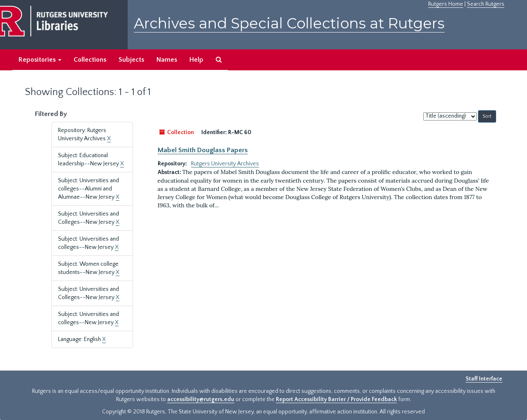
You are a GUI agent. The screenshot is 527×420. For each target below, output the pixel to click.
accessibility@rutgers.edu (201, 399)
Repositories (40, 60)
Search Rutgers (486, 4)
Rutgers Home (446, 4)
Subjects (131, 60)
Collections (90, 60)
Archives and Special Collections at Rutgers (289, 23)
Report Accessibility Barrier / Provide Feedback (336, 399)
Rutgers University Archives (225, 164)
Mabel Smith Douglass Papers (203, 150)
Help (196, 60)
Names (167, 60)
